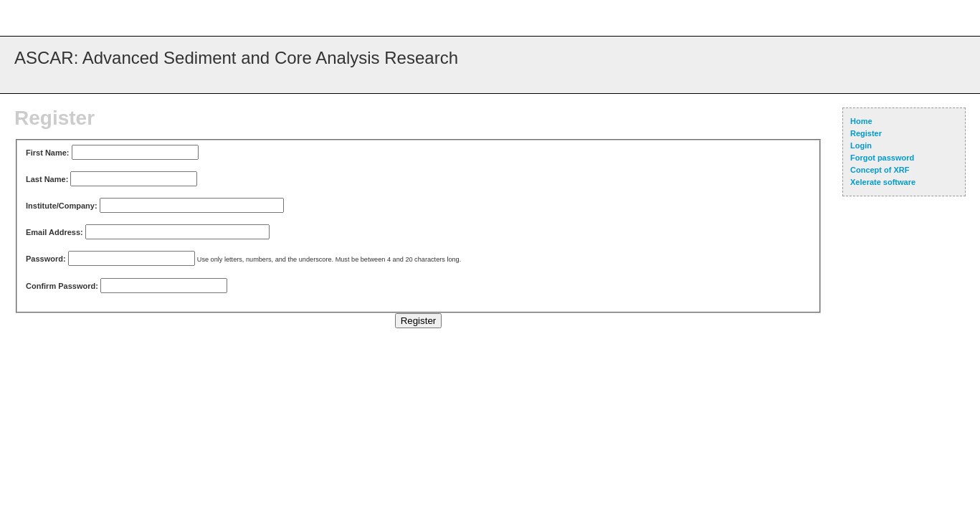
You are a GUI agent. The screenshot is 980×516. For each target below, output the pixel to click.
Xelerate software (883, 182)
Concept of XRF (880, 170)
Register (866, 133)
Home (861, 121)
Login (861, 145)
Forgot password (882, 158)
